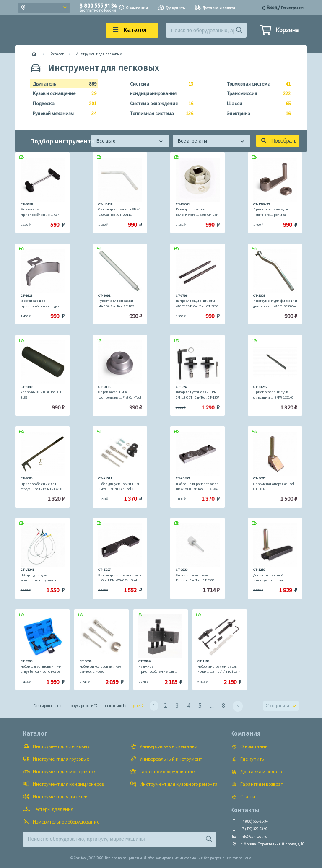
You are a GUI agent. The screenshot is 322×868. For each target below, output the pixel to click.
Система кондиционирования (159, 88)
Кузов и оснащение (62, 93)
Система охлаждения (159, 104)
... (212, 705)
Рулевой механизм (62, 114)
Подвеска (62, 104)
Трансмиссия (256, 93)
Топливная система (159, 114)
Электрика (256, 114)
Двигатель (62, 84)
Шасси (256, 104)
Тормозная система (256, 84)
